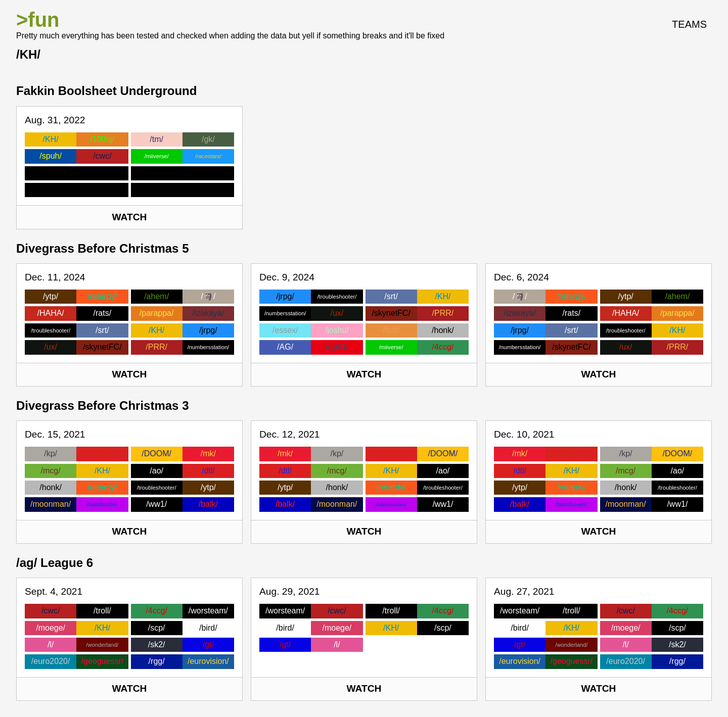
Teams (689, 24)
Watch (130, 217)
